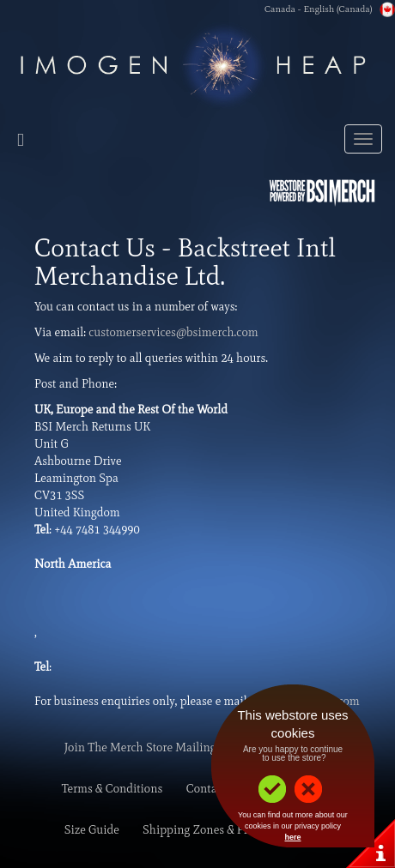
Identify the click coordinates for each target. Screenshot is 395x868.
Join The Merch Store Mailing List (151, 747)
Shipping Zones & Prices (205, 830)
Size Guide (92, 830)
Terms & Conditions (112, 789)
